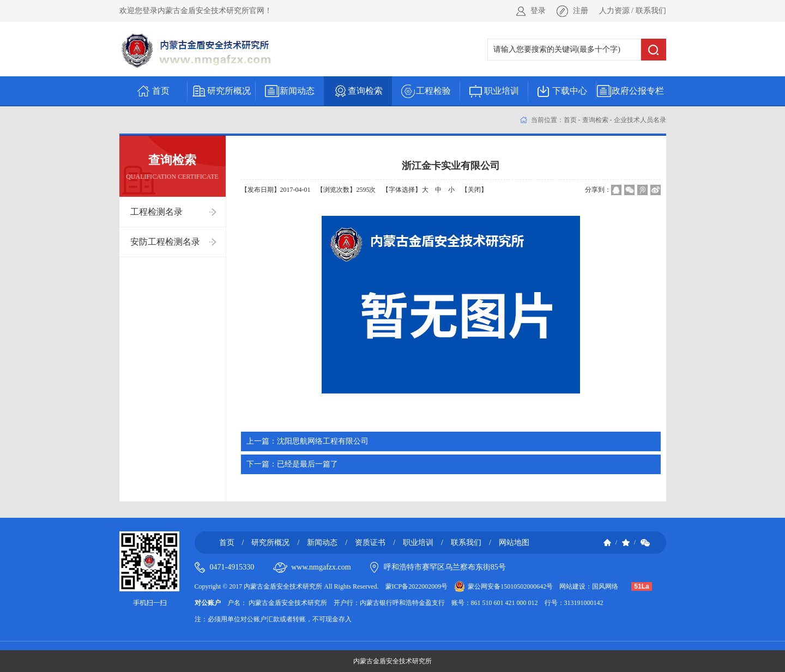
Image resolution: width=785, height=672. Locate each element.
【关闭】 (474, 190)
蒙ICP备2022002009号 (417, 586)
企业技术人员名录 (640, 120)
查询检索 (595, 120)
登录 (538, 11)
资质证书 (370, 543)
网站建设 (572, 586)
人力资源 (614, 11)
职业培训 (418, 543)
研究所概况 (270, 543)
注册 (581, 11)
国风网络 (605, 586)
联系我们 (651, 11)
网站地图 (514, 543)
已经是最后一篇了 (292, 464)
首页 (570, 120)
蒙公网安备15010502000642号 (510, 586)
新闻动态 (322, 543)
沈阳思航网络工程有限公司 (307, 441)
